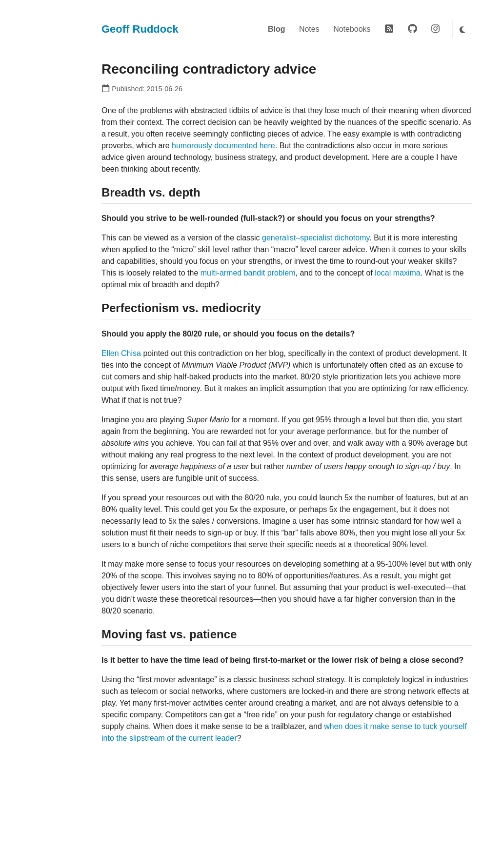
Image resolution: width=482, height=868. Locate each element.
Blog (277, 29)
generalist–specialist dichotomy (316, 238)
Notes (309, 29)
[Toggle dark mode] (462, 30)
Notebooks (352, 29)
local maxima (397, 273)
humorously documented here (223, 146)
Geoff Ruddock (140, 29)
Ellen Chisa (121, 353)
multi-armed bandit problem (248, 273)
